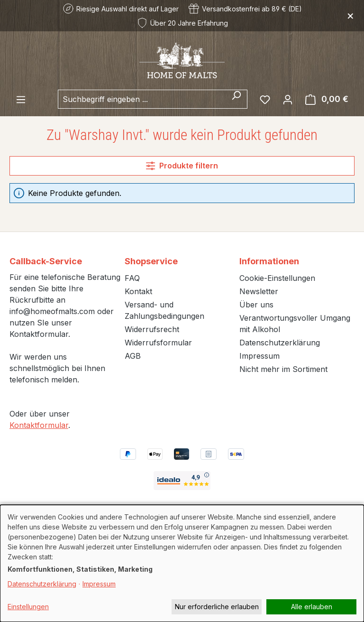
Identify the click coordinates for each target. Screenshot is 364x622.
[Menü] (21, 99)
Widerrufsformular (158, 343)
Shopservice (151, 261)
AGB (133, 356)
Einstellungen (28, 607)
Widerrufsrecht (152, 329)
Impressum (259, 356)
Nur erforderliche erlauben (217, 607)
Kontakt (138, 291)
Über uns (256, 305)
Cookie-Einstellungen (277, 278)
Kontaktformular (39, 425)
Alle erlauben (312, 607)
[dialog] (182, 563)
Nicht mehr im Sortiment (283, 369)
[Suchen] (236, 99)
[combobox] (142, 99)
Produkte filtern (182, 166)
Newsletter (259, 291)
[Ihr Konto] (288, 99)
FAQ (132, 278)
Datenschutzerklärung (280, 343)
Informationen (269, 261)
